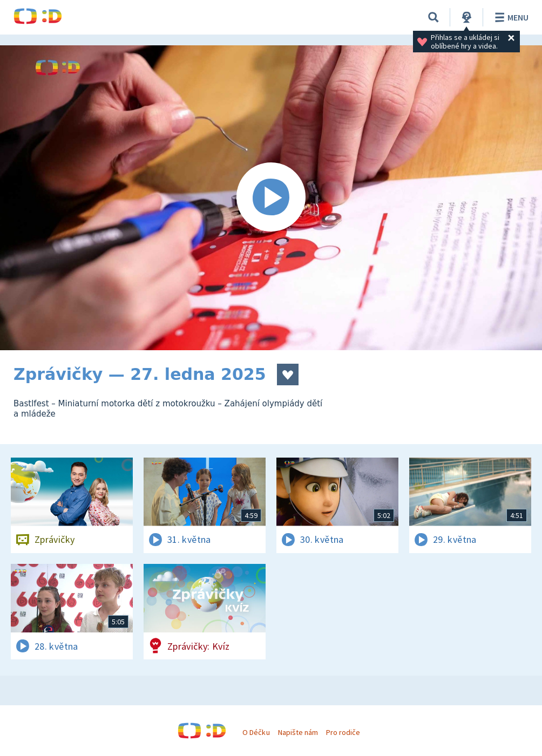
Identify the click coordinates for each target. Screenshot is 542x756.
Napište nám (298, 732)
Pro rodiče (343, 732)
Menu (510, 17)
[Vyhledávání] (433, 17)
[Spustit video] (271, 198)
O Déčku (256, 732)
